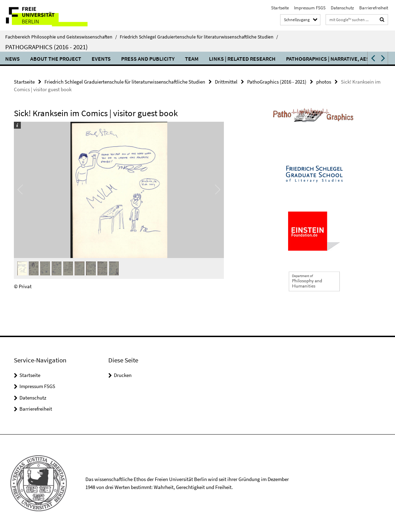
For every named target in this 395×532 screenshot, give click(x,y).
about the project (56, 59)
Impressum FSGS (310, 8)
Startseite (280, 8)
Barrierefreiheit (374, 8)
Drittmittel (226, 82)
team (192, 59)
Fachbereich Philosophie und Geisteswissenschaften (61, 37)
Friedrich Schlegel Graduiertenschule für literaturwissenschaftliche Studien (199, 37)
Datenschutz (342, 8)
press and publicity (148, 59)
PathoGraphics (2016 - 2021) (47, 47)
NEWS (12, 59)
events (101, 59)
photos (324, 82)
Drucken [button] (123, 375)
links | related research (242, 59)
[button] (372, 58)
